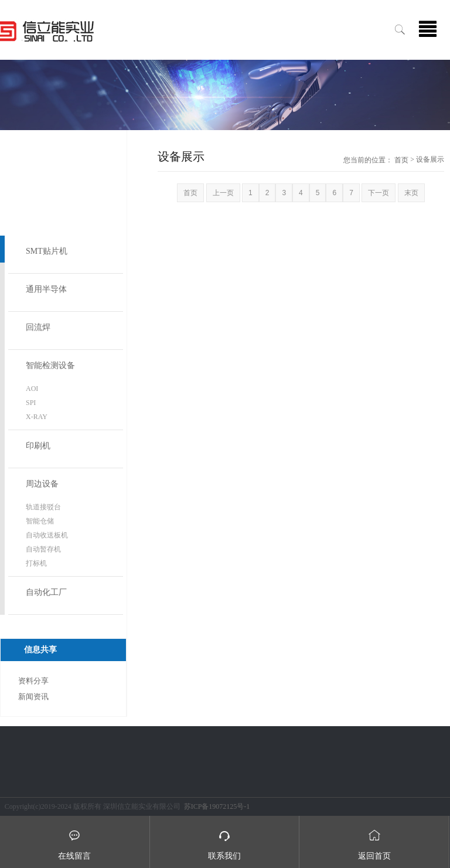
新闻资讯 (33, 697)
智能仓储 (40, 521)
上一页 (223, 193)
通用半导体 (46, 289)
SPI (31, 403)
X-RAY (37, 417)
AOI (32, 389)
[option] (225, 95)
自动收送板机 (47, 535)
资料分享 (33, 681)
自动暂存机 (43, 549)
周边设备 (42, 484)
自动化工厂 (46, 592)
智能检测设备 (50, 365)
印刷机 (38, 446)
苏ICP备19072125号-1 (217, 806)
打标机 (36, 563)
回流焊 (38, 327)
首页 (401, 160)
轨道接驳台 (43, 507)
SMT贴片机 (47, 251)
